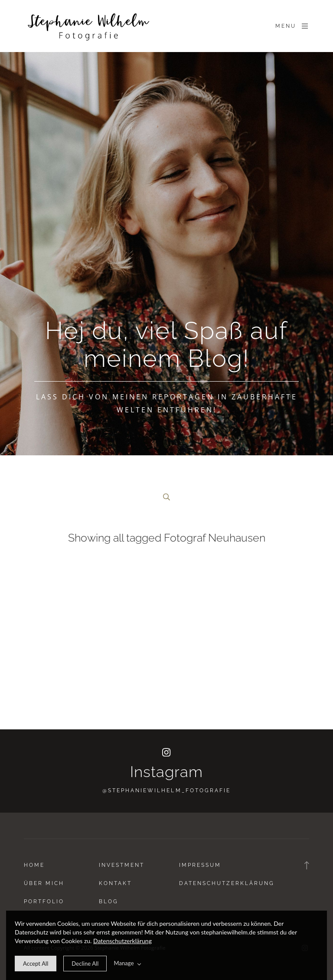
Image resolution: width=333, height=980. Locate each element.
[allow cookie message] (36, 964)
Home (34, 865)
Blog (109, 902)
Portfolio (44, 902)
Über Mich (44, 883)
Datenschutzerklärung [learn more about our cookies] (122, 941)
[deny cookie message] (85, 964)
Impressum (200, 865)
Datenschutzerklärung (227, 883)
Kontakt (115, 883)
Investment (122, 865)
